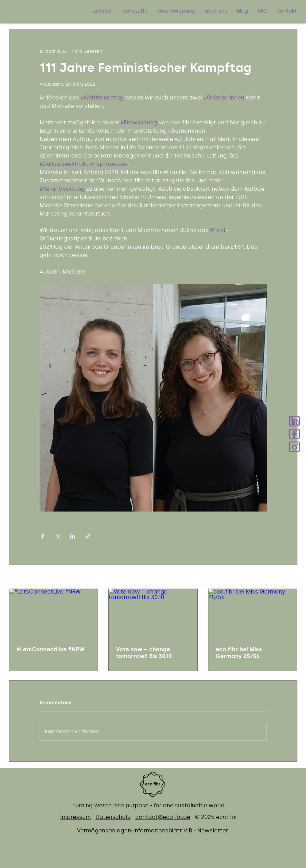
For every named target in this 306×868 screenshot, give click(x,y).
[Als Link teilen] (88, 536)
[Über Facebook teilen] (43, 536)
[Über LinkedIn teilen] (73, 536)
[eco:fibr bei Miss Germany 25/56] (253, 614)
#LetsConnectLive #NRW (51, 649)
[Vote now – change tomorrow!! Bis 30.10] (153, 614)
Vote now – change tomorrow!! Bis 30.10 (144, 653)
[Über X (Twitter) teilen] (58, 536)
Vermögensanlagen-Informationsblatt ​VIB (135, 831)
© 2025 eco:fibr (216, 817)
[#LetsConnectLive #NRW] (54, 614)
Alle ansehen (283, 577)
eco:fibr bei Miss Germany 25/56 (239, 653)
